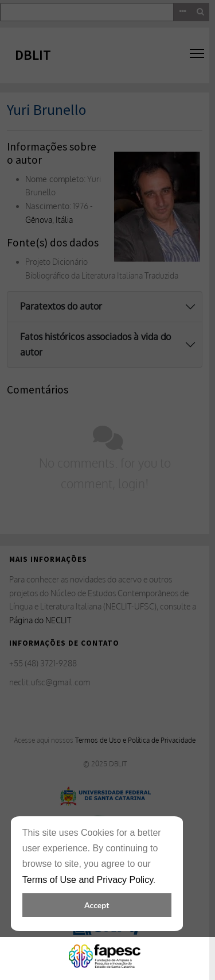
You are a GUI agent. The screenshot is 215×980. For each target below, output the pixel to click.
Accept (97, 905)
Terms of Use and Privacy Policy (88, 880)
